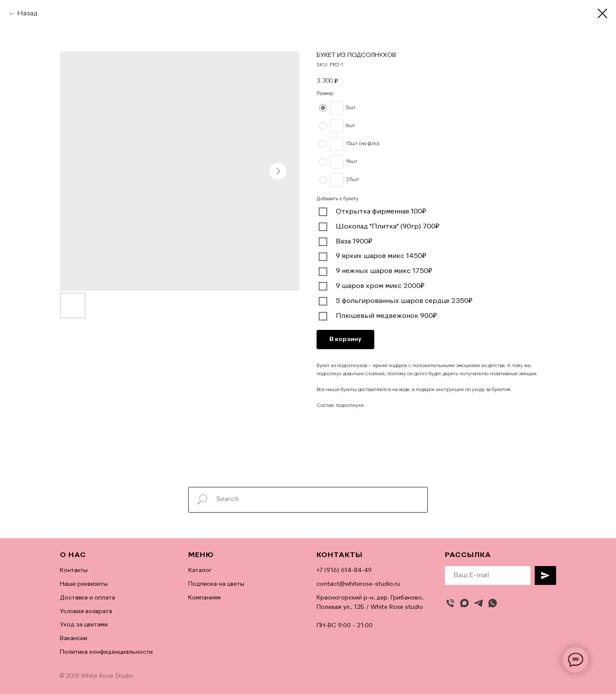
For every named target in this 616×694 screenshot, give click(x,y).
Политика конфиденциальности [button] (106, 652)
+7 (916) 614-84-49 (344, 570)
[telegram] (478, 603)
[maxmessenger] (464, 603)
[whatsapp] (493, 603)
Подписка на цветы (216, 584)
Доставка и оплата (87, 598)
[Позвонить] (450, 603)
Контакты (74, 570)
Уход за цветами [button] (84, 625)
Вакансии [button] (74, 638)
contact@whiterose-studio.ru (358, 584)
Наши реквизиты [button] (84, 584)
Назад (27, 14)
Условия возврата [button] (86, 611)
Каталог (200, 570)
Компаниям (204, 598)
